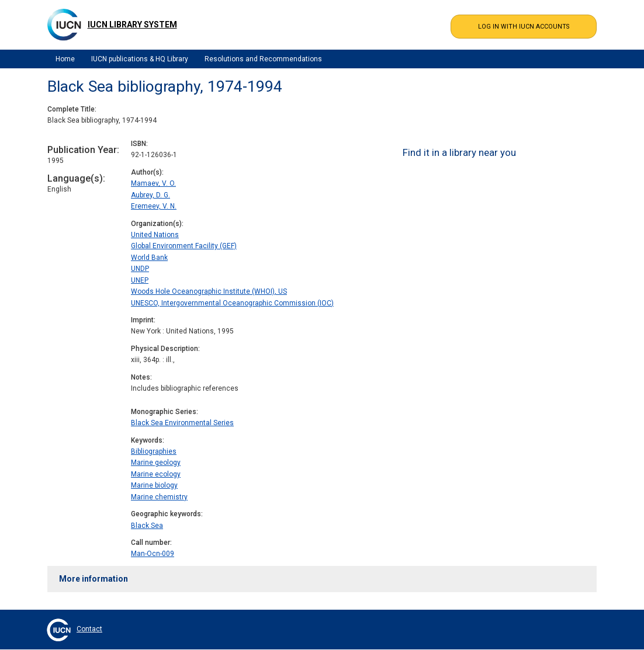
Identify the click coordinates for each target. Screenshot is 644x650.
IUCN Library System (132, 25)
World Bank (149, 258)
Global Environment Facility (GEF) (184, 246)
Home (65, 59)
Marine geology (156, 463)
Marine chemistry (159, 497)
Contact (89, 629)
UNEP (140, 280)
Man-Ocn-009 (153, 554)
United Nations (155, 235)
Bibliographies (154, 451)
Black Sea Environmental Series (182, 423)
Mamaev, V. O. (153, 183)
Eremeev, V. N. (154, 206)
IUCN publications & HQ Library (140, 59)
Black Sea (147, 526)
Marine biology (154, 485)
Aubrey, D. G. (150, 195)
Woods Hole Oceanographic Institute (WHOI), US (209, 291)
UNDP (140, 269)
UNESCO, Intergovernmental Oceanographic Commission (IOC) (232, 303)
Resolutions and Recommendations (263, 59)
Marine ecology (156, 474)
